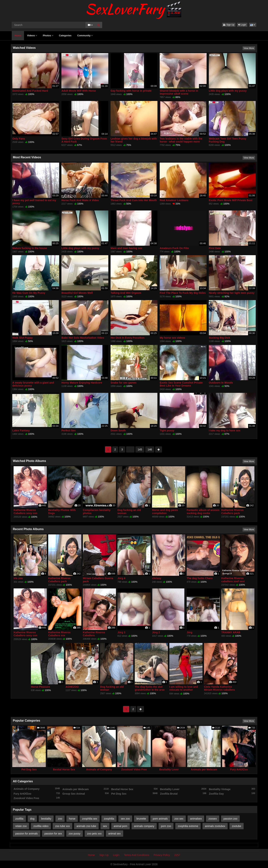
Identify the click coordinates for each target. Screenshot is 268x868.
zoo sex (179, 819)
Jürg (189, 632)
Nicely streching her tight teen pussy (232, 293)
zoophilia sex (90, 819)
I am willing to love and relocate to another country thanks (184, 690)
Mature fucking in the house (30, 248)
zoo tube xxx (62, 826)
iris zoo (18, 578)
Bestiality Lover (169, 769)
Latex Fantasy (21, 430)
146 (150, 449)
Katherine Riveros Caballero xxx (59, 634)
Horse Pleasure (40, 687)
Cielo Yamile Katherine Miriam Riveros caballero (219, 688)
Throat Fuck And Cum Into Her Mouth (134, 200)
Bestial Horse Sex (64, 769)
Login (242, 25)
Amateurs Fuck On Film (174, 248)
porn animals (160, 819)
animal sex (115, 834)
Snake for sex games (123, 383)
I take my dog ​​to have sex (225, 430)
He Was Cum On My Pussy (29, 293)
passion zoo (230, 819)
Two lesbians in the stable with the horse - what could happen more (181, 140)
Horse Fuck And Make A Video (80, 200)
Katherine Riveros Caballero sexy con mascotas (25, 513)
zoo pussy (75, 834)
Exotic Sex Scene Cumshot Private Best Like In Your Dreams (181, 384)
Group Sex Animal (85, 793)
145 (140, 449)
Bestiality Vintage (232, 789)
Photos (48, 35)
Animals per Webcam (204, 769)
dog (32, 819)
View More (249, 48)
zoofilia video (41, 826)
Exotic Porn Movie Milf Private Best (231, 200)
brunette (141, 819)
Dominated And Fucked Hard (30, 91)
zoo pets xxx (94, 834)
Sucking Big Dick (219, 338)
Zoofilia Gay (232, 793)
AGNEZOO (72, 687)
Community (85, 35)
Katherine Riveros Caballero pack (232, 511)
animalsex (196, 819)
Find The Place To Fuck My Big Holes (183, 293)
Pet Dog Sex (29, 769)
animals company (144, 826)
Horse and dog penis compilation (165, 511)
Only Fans (19, 139)
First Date (215, 248)
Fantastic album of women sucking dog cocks (203, 511)
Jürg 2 (156, 632)
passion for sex (53, 834)
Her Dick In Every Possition (127, 338)
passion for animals (27, 834)
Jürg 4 (121, 578)
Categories (65, 35)
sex (105, 826)
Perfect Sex (68, 430)
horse (72, 819)
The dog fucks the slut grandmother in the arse (150, 688)
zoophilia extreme (188, 826)
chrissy (157, 578)
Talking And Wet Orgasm (126, 293)
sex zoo (125, 819)
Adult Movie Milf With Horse (79, 91)
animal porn (121, 826)
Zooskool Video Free (134, 769)
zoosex (213, 819)
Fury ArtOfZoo (239, 769)
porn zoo (166, 826)
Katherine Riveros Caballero (94, 634)
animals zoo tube (86, 826)
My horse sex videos (172, 338)
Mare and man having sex (126, 248)
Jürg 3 (121, 632)
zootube (237, 826)
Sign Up (229, 25)
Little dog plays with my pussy (228, 91)
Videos (32, 35)
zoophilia (109, 819)
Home (18, 35)
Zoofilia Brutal (183, 793)
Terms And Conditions (136, 855)
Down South (118, 430)
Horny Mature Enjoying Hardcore (82, 383)
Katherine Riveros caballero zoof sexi (233, 580)
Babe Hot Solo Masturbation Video (83, 338)
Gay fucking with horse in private (131, 91)
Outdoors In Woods (221, 383)
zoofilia (19, 819)
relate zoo (21, 826)
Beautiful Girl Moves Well (77, 293)
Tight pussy (167, 430)
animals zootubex (215, 826)
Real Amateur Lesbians (174, 200)
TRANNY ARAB (231, 632)
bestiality (46, 819)
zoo (60, 819)
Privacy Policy (162, 855)
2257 (177, 855)
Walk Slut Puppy (22, 338)
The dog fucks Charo (200, 578)
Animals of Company (99, 769)
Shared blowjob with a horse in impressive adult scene (179, 92)
